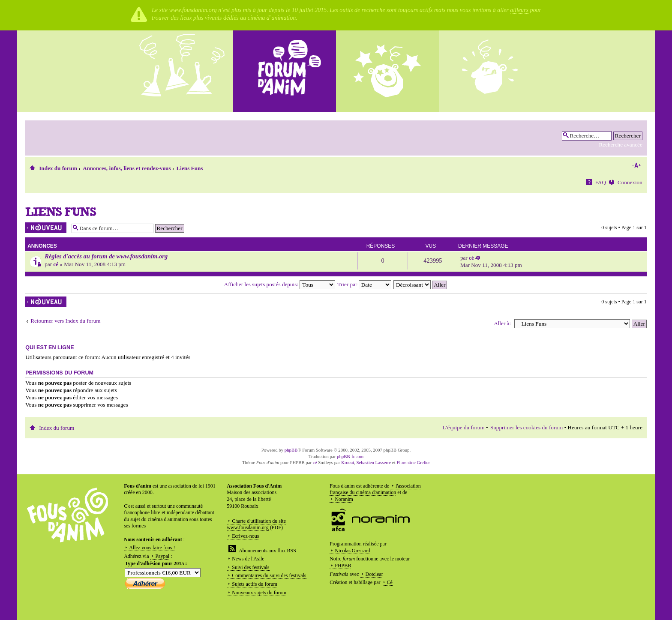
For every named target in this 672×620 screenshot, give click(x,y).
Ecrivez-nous (245, 536)
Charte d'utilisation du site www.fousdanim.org (256, 524)
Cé (390, 582)
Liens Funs (190, 168)
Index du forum (58, 168)
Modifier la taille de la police (636, 165)
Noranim (344, 499)
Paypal (163, 556)
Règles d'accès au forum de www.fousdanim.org (106, 256)
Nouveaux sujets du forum (259, 593)
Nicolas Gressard (352, 551)
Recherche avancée (620, 145)
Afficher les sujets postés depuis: (280, 284)
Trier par (364, 284)
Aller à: (502, 323)
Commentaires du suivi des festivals (269, 575)
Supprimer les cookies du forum (526, 427)
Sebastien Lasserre (374, 462)
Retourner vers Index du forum (65, 321)
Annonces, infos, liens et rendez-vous (127, 168)
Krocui (348, 462)
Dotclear (374, 574)
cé (56, 264)
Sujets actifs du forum (255, 584)
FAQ (601, 182)
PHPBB (343, 566)
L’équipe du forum (463, 427)
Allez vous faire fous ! (152, 548)
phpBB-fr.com (350, 456)
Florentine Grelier (413, 462)
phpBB (291, 450)
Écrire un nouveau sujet (46, 228)
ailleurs (519, 10)
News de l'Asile (248, 559)
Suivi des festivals (250, 567)
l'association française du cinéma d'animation (375, 489)
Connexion (630, 182)
